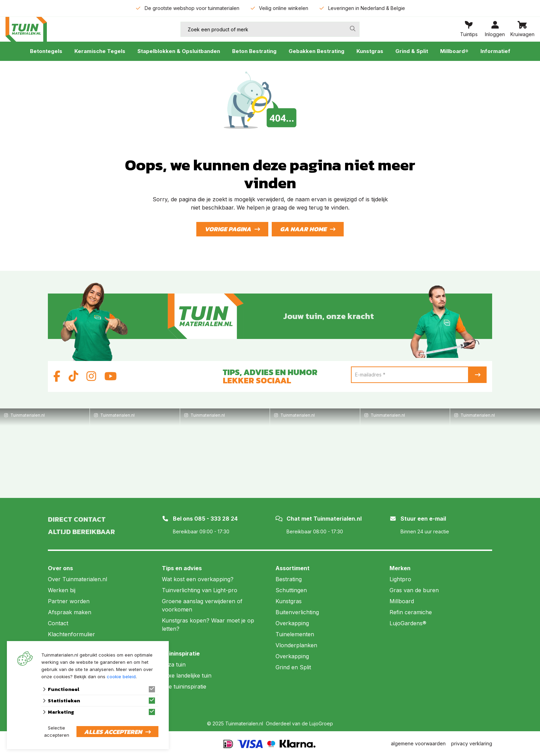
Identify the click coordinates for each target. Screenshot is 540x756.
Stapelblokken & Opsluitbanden (179, 51)
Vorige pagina (228, 229)
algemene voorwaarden (418, 743)
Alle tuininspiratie (184, 686)
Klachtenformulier (71, 634)
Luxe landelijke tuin (187, 675)
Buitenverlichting (297, 612)
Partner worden (69, 601)
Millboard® (454, 51)
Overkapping (292, 623)
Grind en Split (293, 667)
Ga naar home (303, 229)
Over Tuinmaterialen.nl (77, 579)
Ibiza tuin (174, 664)
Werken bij (62, 590)
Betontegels (46, 51)
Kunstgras (370, 51)
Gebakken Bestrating (316, 51)
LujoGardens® (408, 623)
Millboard (402, 601)
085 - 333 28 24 (216, 519)
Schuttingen (291, 590)
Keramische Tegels (100, 51)
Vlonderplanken (296, 645)
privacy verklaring (472, 743)
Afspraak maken (70, 612)
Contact (58, 623)
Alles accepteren (113, 732)
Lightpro (400, 579)
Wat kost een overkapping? (198, 579)
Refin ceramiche (411, 612)
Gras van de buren (414, 590)
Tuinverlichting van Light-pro (200, 590)
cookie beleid (121, 677)
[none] (353, 29)
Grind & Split (412, 51)
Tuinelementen (295, 634)
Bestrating (289, 579)
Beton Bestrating (254, 51)
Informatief (495, 51)
